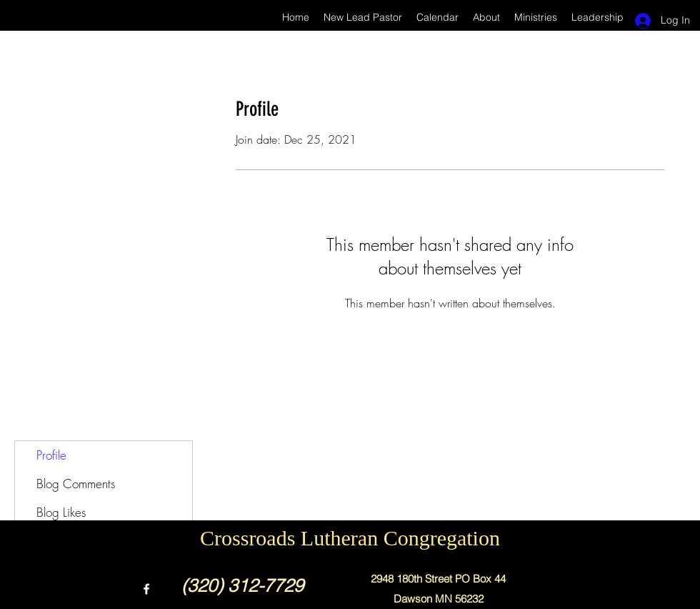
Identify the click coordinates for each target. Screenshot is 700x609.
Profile (51, 455)
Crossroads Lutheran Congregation (350, 538)
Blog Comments (76, 484)
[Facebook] (146, 589)
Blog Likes (61, 512)
